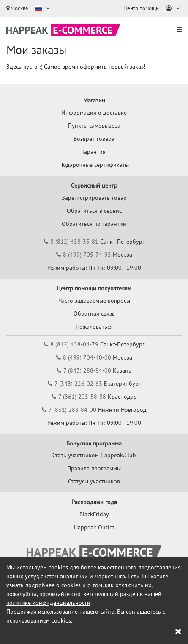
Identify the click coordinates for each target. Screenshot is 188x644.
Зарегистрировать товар (94, 198)
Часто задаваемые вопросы (94, 301)
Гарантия (94, 152)
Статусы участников (94, 481)
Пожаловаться (94, 327)
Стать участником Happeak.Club (94, 455)
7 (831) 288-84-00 (72, 410)
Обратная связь (94, 314)
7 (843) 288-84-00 (87, 370)
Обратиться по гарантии (94, 224)
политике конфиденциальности (48, 603)
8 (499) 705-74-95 (87, 255)
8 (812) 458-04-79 (74, 344)
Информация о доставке (94, 113)
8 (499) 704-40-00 (87, 357)
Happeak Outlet (94, 527)
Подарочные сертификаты (94, 165)
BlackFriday (94, 514)
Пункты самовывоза (94, 126)
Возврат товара (94, 139)
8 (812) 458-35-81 (74, 241)
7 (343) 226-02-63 (78, 384)
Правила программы (94, 468)
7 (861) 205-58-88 (82, 397)
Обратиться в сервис (94, 211)
